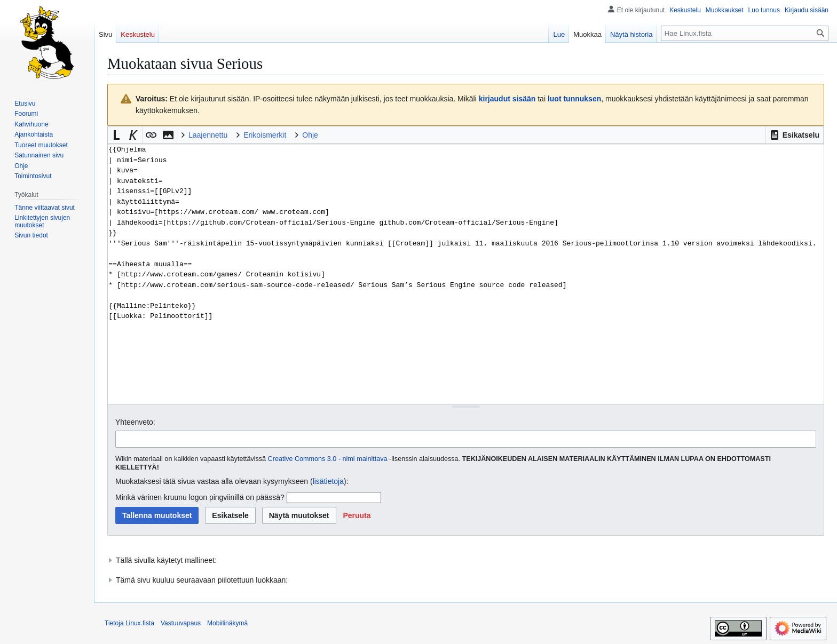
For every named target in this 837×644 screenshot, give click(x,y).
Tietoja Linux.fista (129, 623)
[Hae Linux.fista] (745, 33)
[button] (795, 135)
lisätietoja (328, 481)
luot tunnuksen (574, 99)
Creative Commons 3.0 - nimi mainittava (328, 459)
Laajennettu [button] (208, 135)
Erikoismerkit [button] (265, 135)
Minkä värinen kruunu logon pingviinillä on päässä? (200, 497)
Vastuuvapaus (181, 623)
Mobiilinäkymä (227, 623)
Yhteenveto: (135, 422)
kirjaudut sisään (507, 99)
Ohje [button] (310, 135)
